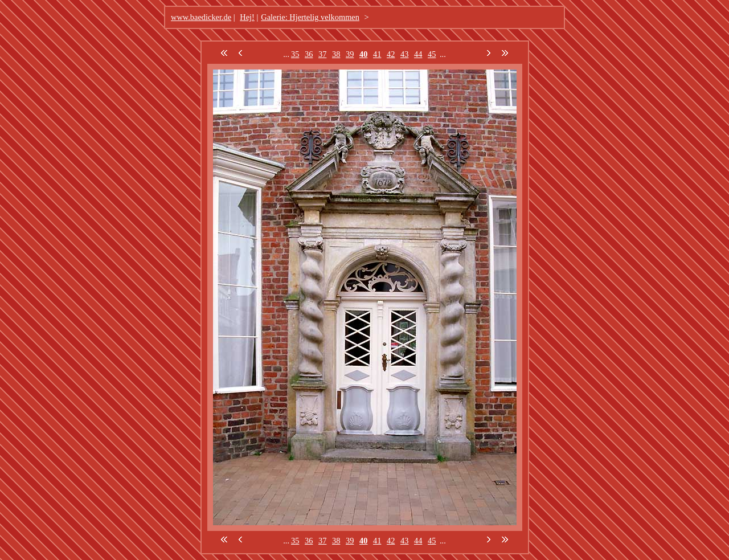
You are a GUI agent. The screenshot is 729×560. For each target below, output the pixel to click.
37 (322, 54)
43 (404, 54)
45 (432, 54)
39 (350, 54)
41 (377, 54)
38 (336, 54)
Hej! (247, 17)
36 (309, 54)
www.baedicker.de (201, 17)
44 (418, 54)
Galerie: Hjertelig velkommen (310, 17)
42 (391, 54)
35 (295, 54)
